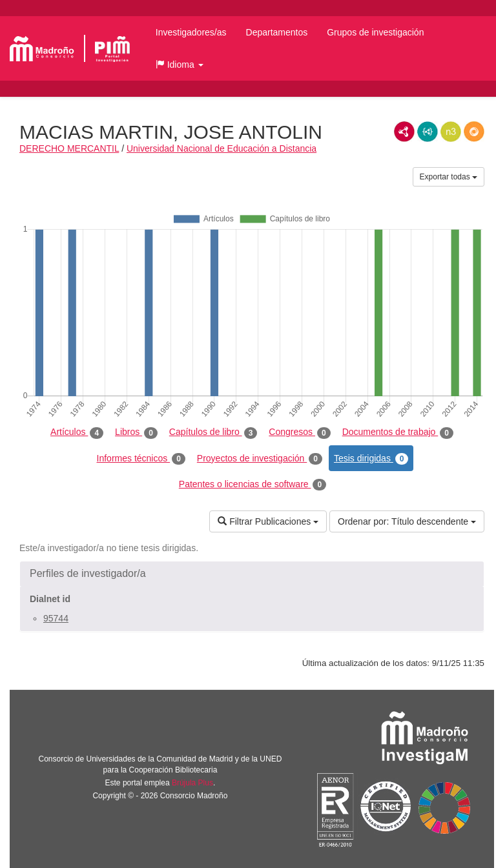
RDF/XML (404, 132)
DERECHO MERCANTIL (69, 148)
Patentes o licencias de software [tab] (253, 485)
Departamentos (277, 32)
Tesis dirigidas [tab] (371, 459)
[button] (180, 65)
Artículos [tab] (77, 432)
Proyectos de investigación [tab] (260, 459)
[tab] (252, 574)
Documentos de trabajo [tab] (398, 432)
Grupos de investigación (375, 32)
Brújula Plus (192, 783)
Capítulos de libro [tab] (213, 432)
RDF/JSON (474, 132)
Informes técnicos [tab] (141, 459)
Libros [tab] (136, 432)
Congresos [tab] (299, 432)
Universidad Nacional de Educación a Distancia (222, 148)
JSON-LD (428, 132)
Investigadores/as (191, 32)
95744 (56, 618)
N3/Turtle (451, 132)
